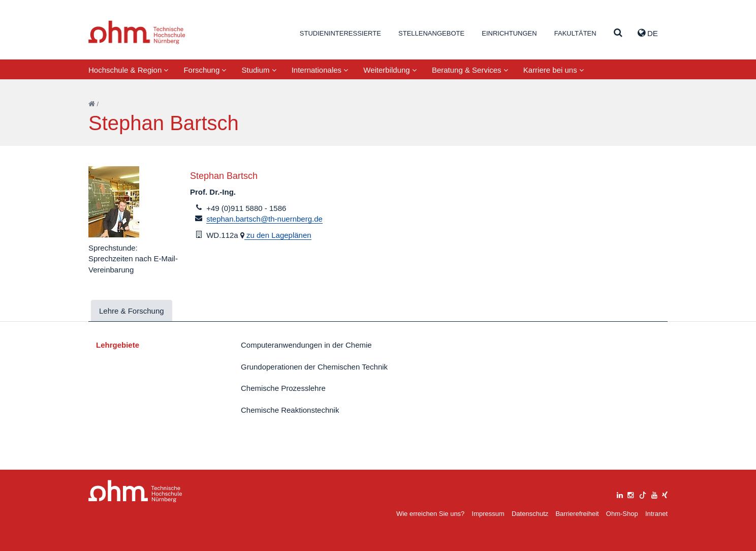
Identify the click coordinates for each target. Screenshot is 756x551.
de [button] (648, 33)
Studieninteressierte (340, 33)
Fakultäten (575, 33)
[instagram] (631, 494)
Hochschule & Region (128, 70)
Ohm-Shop (622, 514)
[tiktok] (643, 494)
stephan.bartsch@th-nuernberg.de (264, 219)
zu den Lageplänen (278, 235)
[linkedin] (620, 494)
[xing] (665, 494)
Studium (259, 70)
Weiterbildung (390, 70)
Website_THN (137, 32)
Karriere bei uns (554, 70)
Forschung (205, 70)
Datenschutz (530, 514)
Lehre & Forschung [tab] (132, 311)
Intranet (656, 514)
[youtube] (654, 494)
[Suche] (618, 33)
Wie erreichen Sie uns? (430, 514)
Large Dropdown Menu (135, 491)
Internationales (320, 70)
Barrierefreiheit (577, 514)
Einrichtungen (509, 33)
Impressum (488, 514)
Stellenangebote (431, 33)
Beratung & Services (470, 70)
